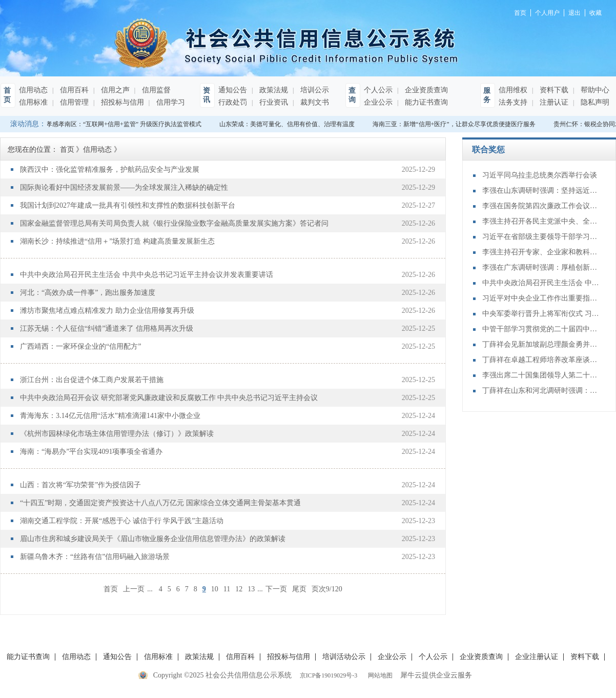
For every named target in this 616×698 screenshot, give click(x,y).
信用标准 (33, 102)
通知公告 (233, 90)
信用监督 (155, 90)
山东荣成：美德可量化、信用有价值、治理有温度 (290, 124)
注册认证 (553, 102)
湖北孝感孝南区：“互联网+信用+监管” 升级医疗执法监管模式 (121, 124)
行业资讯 (273, 102)
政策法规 (273, 90)
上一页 (134, 589)
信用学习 (170, 102)
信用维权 (513, 90)
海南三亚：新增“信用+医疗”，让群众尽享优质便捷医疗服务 (457, 124)
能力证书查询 (425, 102)
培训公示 (314, 90)
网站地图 (379, 675)
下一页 (276, 589)
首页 (111, 589)
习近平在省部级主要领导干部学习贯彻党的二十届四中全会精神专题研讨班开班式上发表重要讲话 (541, 237)
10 (215, 589)
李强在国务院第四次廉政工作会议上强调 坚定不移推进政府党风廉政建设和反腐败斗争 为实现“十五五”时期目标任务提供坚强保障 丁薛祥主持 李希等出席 (541, 206)
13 (251, 589)
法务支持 (513, 102)
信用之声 (114, 90)
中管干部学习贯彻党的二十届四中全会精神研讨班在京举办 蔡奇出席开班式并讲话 (541, 329)
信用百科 (73, 90)
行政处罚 (233, 102)
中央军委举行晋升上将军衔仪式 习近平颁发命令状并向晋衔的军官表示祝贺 (541, 314)
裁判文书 (314, 102)
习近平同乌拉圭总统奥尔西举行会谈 (540, 175)
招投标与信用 (121, 102)
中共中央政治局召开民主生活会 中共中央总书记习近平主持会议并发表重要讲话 (541, 283)
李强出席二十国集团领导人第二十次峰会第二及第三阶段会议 (541, 375)
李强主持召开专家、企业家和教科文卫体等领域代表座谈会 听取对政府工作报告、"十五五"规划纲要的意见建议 (541, 252)
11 (227, 589)
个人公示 (378, 90)
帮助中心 (594, 90)
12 (239, 589)
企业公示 (378, 102)
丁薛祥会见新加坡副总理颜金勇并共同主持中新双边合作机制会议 (541, 344)
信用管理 (73, 102)
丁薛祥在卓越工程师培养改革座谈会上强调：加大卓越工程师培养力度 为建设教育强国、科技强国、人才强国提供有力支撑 (541, 360)
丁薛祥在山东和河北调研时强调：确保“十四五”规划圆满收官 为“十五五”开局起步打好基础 (541, 391)
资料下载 (553, 90)
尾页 (299, 589)
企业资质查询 (425, 90)
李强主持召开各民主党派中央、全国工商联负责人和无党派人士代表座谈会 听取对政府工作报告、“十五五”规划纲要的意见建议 (541, 221)
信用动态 (33, 90)
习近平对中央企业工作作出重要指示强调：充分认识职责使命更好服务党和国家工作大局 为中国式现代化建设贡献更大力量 (541, 298)
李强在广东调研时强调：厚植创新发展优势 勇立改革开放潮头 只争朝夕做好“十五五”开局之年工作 (541, 267)
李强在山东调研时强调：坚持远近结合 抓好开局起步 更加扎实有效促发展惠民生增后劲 (541, 191)
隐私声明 (594, 102)
